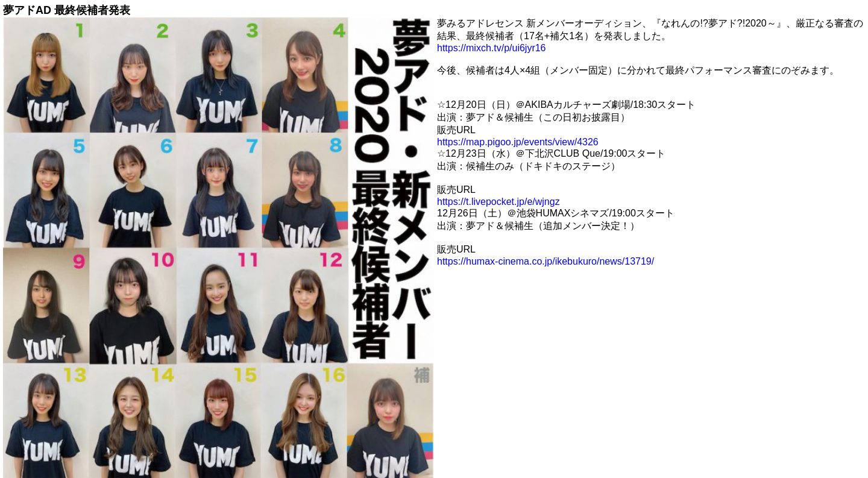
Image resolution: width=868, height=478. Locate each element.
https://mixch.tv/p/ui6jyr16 (492, 48)
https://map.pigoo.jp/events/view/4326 (518, 142)
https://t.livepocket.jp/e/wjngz (498, 202)
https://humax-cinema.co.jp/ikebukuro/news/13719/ (546, 261)
